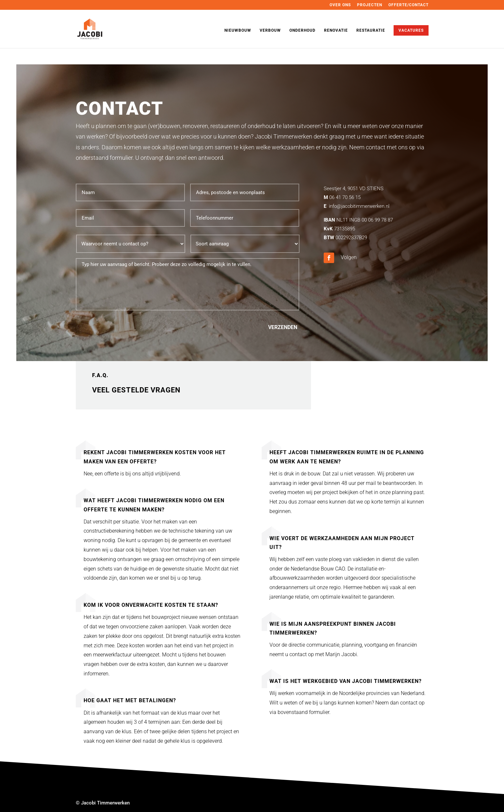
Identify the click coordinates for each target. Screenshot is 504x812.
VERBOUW (270, 30)
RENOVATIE (336, 30)
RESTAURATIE (371, 30)
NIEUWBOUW (238, 30)
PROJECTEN (370, 5)
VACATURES (411, 30)
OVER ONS (340, 5)
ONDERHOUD (302, 30)
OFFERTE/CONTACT (408, 5)
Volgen (349, 257)
